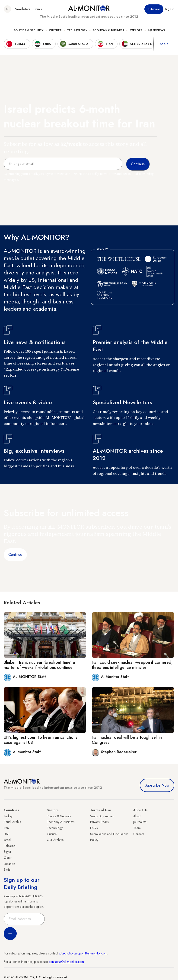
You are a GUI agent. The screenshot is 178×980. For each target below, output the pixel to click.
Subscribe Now (157, 785)
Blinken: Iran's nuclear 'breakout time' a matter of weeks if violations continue (39, 665)
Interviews (156, 30)
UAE (7, 834)
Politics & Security (28, 30)
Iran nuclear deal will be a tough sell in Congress (127, 740)
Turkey (8, 816)
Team (137, 828)
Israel (7, 840)
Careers (139, 834)
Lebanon (9, 864)
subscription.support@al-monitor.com (83, 953)
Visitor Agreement (102, 816)
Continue (15, 555)
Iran (6, 828)
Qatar (8, 858)
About (137, 816)
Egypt (7, 852)
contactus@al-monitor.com (66, 962)
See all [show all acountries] (165, 44)
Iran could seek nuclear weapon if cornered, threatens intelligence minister (132, 665)
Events (38, 9)
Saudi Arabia (12, 822)
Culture (55, 30)
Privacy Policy (100, 822)
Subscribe (154, 9)
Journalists (140, 822)
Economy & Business (108, 30)
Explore (136, 30)
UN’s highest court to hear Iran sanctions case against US (41, 740)
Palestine (10, 846)
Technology (77, 30)
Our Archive (55, 840)
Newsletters (22, 9)
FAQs (94, 828)
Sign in (170, 9)
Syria (7, 869)
